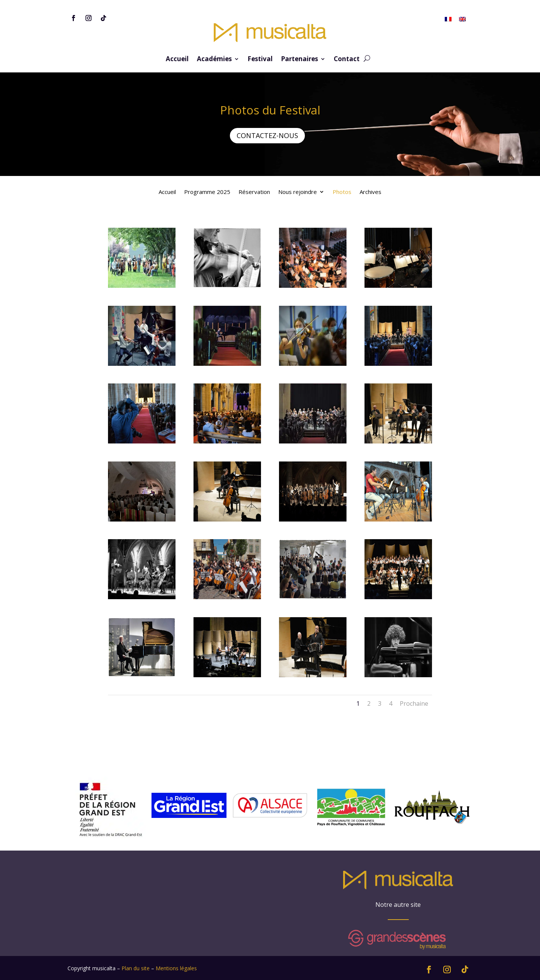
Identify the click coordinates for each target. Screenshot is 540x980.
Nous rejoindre (298, 192)
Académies (214, 60)
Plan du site (136, 968)
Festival (260, 60)
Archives (370, 192)
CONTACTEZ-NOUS (267, 135)
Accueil (177, 60)
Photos (342, 192)
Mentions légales (176, 968)
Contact (347, 60)
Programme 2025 (207, 192)
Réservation (254, 192)
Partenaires (299, 60)
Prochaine (414, 703)
